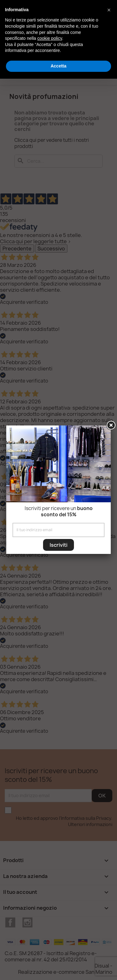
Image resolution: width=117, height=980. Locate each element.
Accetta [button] (58, 66)
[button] (109, 10)
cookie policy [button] (50, 38)
